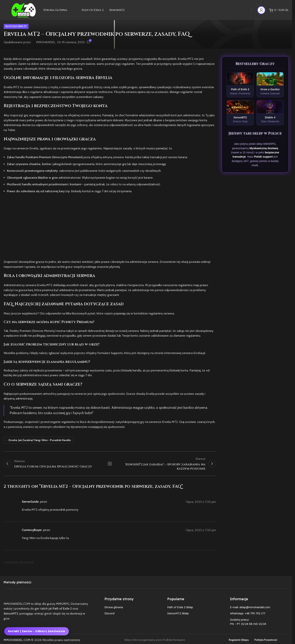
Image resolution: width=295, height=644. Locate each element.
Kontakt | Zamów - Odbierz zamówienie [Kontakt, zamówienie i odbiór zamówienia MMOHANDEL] (37, 631)
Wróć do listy (110, 464)
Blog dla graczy (16, 26)
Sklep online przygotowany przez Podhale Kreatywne (155, 640)
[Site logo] (24, 10)
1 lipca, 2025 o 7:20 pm (201, 502)
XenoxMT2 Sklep (178, 613)
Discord (109, 613)
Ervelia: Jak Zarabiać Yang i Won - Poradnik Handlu (40, 440)
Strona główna (114, 607)
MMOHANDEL (46, 42)
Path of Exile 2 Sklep (180, 607)
